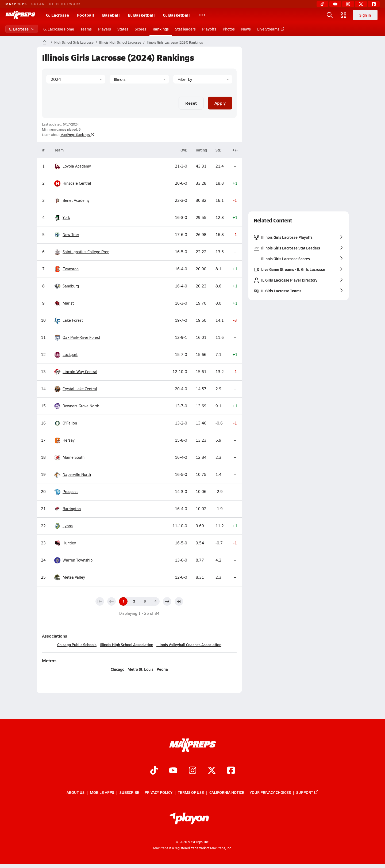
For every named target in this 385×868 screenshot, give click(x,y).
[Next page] (167, 601)
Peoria (162, 669)
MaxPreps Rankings (78, 135)
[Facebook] (374, 4)
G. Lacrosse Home (59, 29)
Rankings (161, 29)
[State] (139, 79)
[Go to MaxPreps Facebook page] (231, 771)
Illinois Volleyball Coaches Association (189, 645)
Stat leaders (185, 29)
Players (105, 29)
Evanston (66, 269)
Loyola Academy (73, 166)
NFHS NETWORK (65, 4)
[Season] (76, 79)
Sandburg (67, 286)
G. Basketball (176, 15)
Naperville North (73, 475)
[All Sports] (202, 15)
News (246, 29)
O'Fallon (66, 423)
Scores (140, 29)
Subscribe (129, 792)
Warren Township (73, 560)
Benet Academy (72, 201)
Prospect (66, 492)
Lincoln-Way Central (76, 372)
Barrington (68, 509)
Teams (86, 29)
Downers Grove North (77, 406)
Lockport (66, 355)
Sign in (365, 15)
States (123, 29)
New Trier (67, 235)
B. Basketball (141, 15)
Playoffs (209, 29)
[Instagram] (348, 4)
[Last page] (179, 601)
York (62, 218)
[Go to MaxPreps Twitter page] (212, 771)
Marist (64, 303)
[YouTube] (335, 4)
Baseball (111, 15)
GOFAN (38, 4)
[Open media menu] (344, 15)
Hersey (64, 440)
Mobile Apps (102, 792)
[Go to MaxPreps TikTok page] (154, 771)
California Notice (227, 792)
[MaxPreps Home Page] (45, 42)
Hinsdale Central (73, 183)
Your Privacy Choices (270, 792)
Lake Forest (69, 321)
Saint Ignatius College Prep (82, 252)
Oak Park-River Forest (77, 338)
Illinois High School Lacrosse (120, 42)
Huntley (65, 543)
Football (86, 15)
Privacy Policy (159, 792)
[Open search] (330, 15)
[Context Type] (203, 79)
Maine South (69, 458)
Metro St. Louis (140, 669)
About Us (76, 792)
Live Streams (270, 29)
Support (307, 792)
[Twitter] (361, 4)
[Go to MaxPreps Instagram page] (192, 771)
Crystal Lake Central (76, 389)
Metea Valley (70, 577)
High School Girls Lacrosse (74, 42)
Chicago (118, 669)
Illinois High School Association (126, 645)
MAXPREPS (16, 4)
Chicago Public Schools (77, 645)
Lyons (63, 526)
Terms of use (191, 792)
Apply (220, 103)
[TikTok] (322, 4)
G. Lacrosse (57, 15)
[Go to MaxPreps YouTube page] (173, 771)
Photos (229, 29)
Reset (191, 103)
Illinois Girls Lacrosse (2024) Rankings (175, 42)
